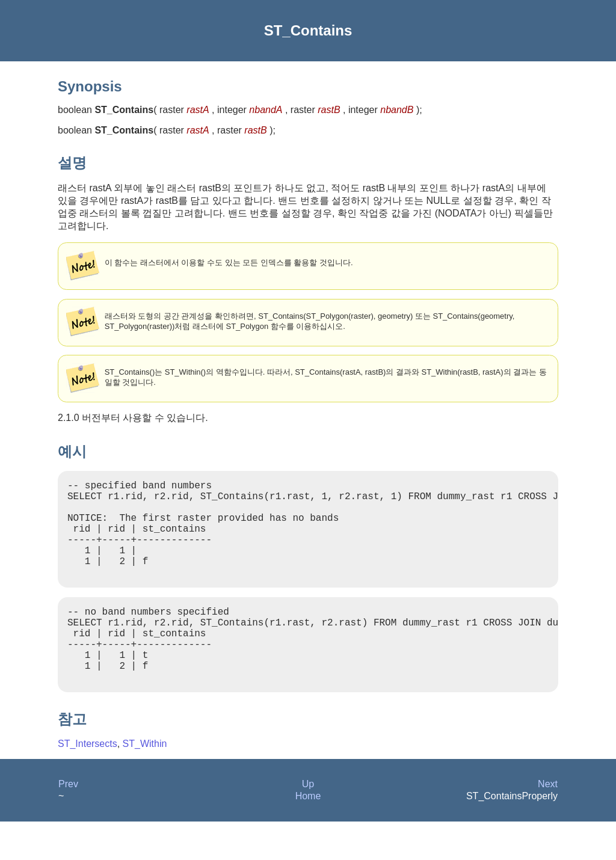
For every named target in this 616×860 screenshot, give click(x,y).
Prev (68, 822)
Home (308, 834)
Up (308, 822)
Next (548, 822)
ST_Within (145, 782)
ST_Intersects (88, 782)
